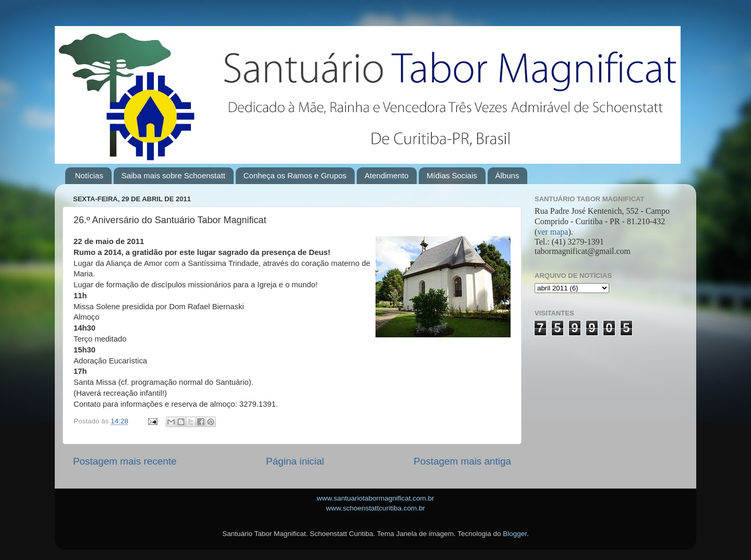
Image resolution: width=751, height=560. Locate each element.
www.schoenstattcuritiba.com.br (375, 508)
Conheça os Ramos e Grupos (295, 175)
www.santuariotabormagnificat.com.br (375, 498)
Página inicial (295, 461)
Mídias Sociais (452, 175)
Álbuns (507, 175)
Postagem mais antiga (462, 461)
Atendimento (386, 175)
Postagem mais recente (125, 461)
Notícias (89, 175)
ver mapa (553, 232)
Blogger (515, 534)
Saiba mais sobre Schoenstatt (173, 175)
